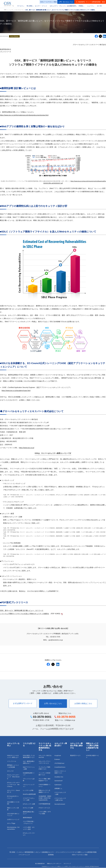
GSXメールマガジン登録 (49, 2)
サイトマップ (67, 864)
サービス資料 (77, 852)
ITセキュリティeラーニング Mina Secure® (13, 777)
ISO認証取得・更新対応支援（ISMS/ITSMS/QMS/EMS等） (45, 798)
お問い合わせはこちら (66, 2)
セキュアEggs (11, 823)
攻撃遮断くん (58, 789)
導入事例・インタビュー (17, 852)
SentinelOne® (58, 781)
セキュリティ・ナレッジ (57, 6)
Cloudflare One (59, 777)
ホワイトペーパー (67, 852)
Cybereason (58, 785)
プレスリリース (19, 10)
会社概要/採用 (71, 6)
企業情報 (89, 852)
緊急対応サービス (75, 756)
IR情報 (81, 6)
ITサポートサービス (44, 808)
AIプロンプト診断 (28, 808)
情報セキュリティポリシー (54, 864)
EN (101, 6)
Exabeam (57, 760)
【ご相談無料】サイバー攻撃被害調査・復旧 (90, 2)
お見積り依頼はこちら (84, 704)
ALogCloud (58, 756)
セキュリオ (10, 771)
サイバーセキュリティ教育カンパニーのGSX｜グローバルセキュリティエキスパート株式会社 (69, 867)
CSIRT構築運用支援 (44, 804)
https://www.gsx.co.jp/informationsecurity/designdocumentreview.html (24, 115)
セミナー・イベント (41, 6)
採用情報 (51, 855)
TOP (5, 10)
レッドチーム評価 (28, 791)
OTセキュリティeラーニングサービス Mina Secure (13, 785)
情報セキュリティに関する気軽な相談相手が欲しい (92, 747)
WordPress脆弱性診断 (29, 794)
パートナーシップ (24, 855)
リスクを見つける (29, 745)
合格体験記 (45, 852)
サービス (20, 6)
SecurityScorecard (60, 804)
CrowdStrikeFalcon (60, 767)
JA (98, 6)
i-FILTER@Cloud (59, 763)
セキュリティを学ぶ (13, 745)
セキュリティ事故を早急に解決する (76, 746)
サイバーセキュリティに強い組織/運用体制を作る (45, 747)
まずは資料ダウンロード (22, 704)
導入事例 (29, 6)
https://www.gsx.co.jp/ (85, 74)
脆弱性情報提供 (27, 818)
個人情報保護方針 (40, 864)
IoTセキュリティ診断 (29, 804)
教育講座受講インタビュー (33, 852)
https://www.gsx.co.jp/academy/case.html (16, 391)
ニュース (90, 6)
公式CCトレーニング (13, 820)
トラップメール (12, 761)
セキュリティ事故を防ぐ (61, 745)
